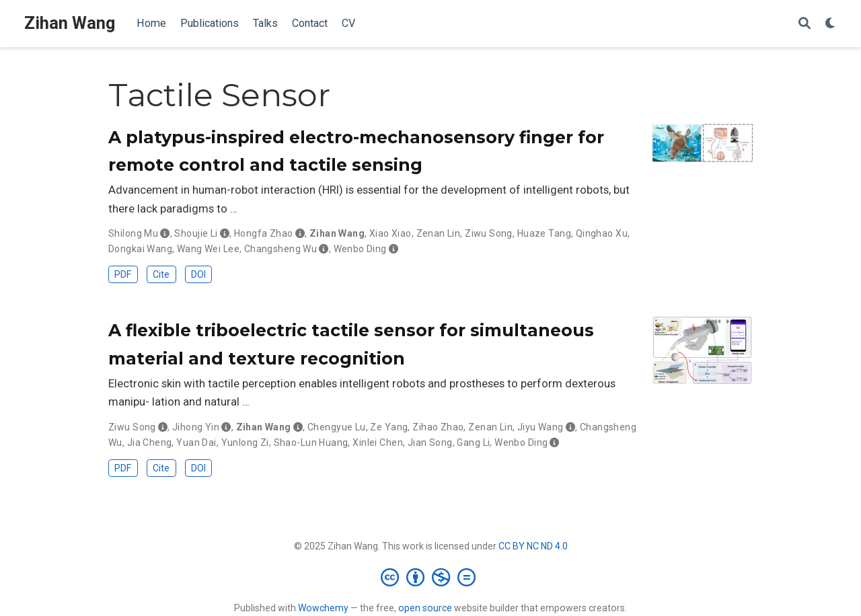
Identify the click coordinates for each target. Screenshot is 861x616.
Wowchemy (323, 608)
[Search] (804, 24)
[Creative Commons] (431, 577)
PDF (123, 274)
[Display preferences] (831, 24)
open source (425, 608)
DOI (198, 274)
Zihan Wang (70, 23)
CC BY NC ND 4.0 (533, 546)
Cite (161, 274)
